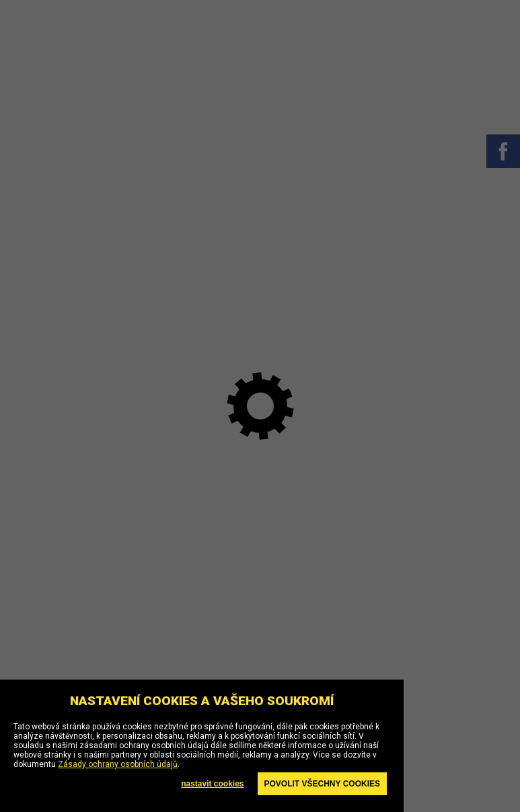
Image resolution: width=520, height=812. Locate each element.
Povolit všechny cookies (322, 784)
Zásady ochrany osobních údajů (118, 764)
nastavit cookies (212, 784)
